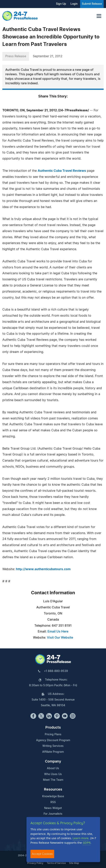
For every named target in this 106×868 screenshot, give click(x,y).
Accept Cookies (42, 854)
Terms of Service (56, 863)
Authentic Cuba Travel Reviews (62, 171)
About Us (53, 768)
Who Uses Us (53, 774)
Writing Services (53, 746)
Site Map (74, 863)
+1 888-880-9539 (56, 671)
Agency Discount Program (53, 740)
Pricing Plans (53, 734)
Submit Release (92, 4)
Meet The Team (53, 780)
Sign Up (61, 4)
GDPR (87, 843)
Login (74, 4)
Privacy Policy (35, 863)
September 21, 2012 (48, 56)
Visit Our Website (60, 638)
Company (53, 762)
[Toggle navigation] (99, 16)
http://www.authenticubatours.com (43, 569)
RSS (53, 802)
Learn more (81, 838)
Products (53, 728)
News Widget (53, 808)
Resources (53, 790)
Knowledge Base (53, 796)
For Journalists (53, 814)
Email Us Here (58, 632)
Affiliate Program (53, 752)
